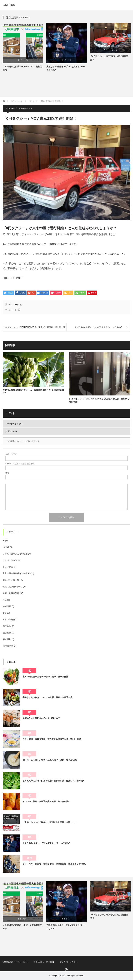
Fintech (6, 547)
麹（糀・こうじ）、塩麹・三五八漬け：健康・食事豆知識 (50, 760)
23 (19, 310)
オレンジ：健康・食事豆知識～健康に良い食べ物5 (46, 802)
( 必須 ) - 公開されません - (21, 464)
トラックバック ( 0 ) (14, 424)
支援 (5, 613)
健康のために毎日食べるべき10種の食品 (41, 718)
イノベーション (110, 50)
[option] (23, 47)
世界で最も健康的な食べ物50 (16, 573)
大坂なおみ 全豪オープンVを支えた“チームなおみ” (66, 68)
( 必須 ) (11, 454)
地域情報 (7, 606)
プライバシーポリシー (69, 962)
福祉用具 (7, 639)
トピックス (23, 60)
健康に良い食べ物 (11, 580)
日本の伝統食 (9, 620)
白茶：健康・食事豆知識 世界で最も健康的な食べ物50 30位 (52, 739)
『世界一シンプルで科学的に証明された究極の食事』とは (50, 822)
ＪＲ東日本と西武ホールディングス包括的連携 (22, 68)
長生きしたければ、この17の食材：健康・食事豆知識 (48, 697)
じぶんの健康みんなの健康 (15, 554)
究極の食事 (8, 646)
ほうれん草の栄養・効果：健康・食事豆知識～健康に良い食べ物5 (53, 781)
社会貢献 (7, 633)
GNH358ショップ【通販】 (44, 962)
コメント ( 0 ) (11, 431)
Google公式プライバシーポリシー (16, 962)
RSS (67, 969)
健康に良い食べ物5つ (13, 587)
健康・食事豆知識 (11, 593)
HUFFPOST (16, 278)
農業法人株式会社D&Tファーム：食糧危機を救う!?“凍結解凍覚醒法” (33, 392)
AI (4, 540)
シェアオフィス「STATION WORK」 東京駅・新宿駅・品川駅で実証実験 (34, 329)
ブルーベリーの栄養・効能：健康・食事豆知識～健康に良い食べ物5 (54, 864)
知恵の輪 (7, 626)
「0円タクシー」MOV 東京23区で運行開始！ (109, 58)
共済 (5, 600)
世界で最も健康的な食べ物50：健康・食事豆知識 (45, 677)
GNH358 (9, 5)
